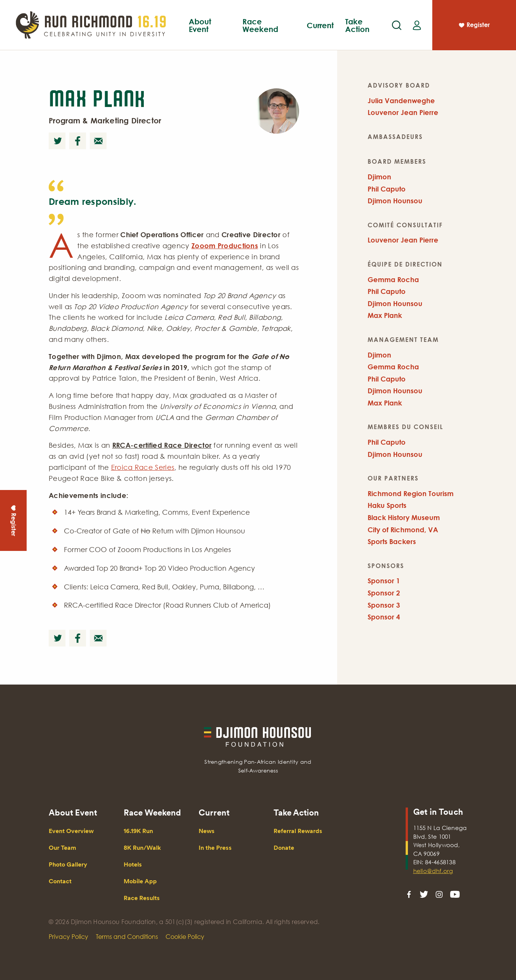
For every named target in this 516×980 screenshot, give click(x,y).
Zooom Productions (225, 246)
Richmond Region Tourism (411, 493)
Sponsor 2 (384, 593)
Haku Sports (387, 505)
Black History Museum (404, 517)
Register (474, 26)
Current (320, 25)
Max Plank (385, 315)
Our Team (62, 848)
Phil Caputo (387, 189)
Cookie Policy (185, 937)
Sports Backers (392, 541)
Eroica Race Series (143, 467)
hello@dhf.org (433, 871)
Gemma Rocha (393, 279)
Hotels (133, 864)
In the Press (215, 848)
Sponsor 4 (384, 617)
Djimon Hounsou (395, 201)
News (207, 831)
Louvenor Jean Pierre (403, 112)
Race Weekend (260, 25)
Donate (284, 848)
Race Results (142, 898)
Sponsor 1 (384, 581)
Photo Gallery (68, 864)
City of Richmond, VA (403, 530)
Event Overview (187, 35)
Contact (60, 881)
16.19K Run (138, 831)
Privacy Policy (68, 937)
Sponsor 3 (384, 605)
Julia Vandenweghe (401, 101)
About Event (200, 25)
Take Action (357, 25)
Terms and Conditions (127, 937)
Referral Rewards (298, 831)
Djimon (379, 177)
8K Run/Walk (142, 848)
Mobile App (298, 35)
